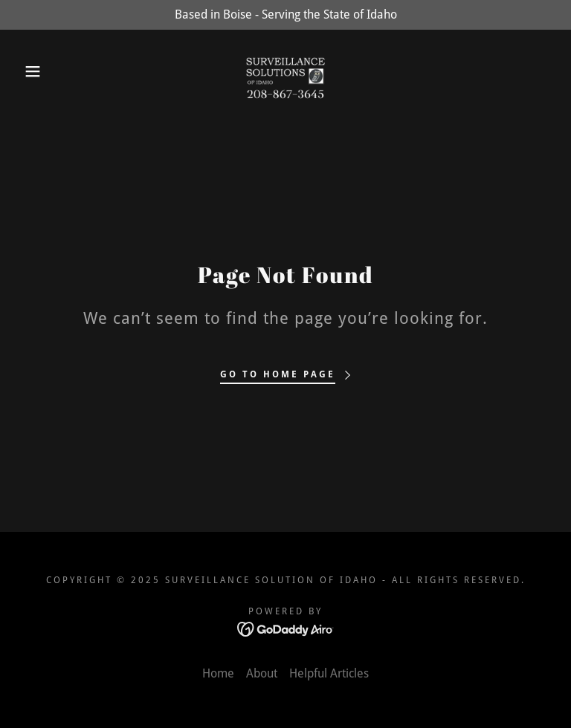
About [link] (262, 673)
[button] (29, 71)
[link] (285, 71)
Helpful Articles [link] (329, 673)
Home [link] (218, 673)
